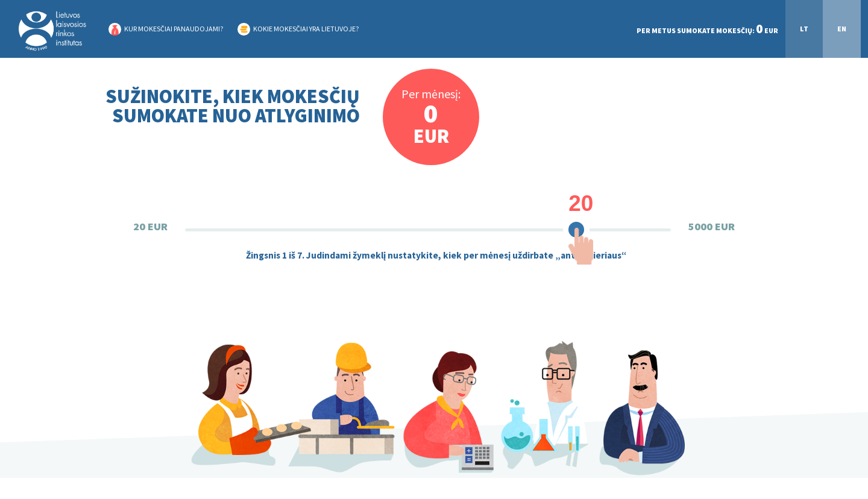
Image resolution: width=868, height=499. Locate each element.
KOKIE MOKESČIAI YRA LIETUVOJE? (306, 29)
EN (842, 29)
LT (804, 29)
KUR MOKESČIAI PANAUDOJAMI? (174, 29)
